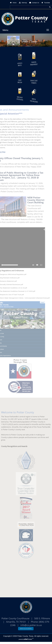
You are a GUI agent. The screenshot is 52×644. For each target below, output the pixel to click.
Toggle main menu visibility (48, 29)
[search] (29, 7)
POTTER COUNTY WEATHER (26, 578)
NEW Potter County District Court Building (32, 200)
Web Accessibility (26, 629)
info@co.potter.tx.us (31, 625)
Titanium (28, 639)
